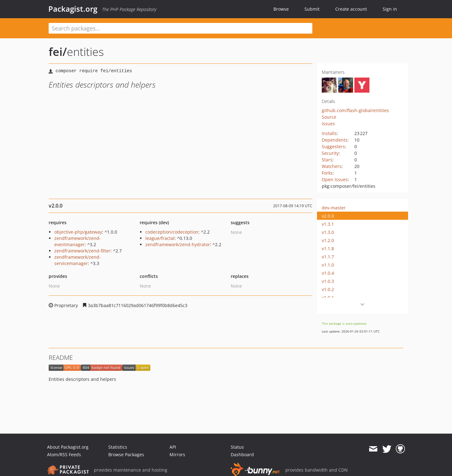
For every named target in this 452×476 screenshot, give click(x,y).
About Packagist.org (68, 447)
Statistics (118, 447)
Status (237, 447)
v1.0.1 (328, 297)
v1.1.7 (328, 257)
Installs (329, 133)
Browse (281, 9)
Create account (351, 9)
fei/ (58, 52)
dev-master (334, 208)
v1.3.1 (328, 224)
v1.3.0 (328, 232)
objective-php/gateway (78, 232)
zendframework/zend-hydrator (178, 244)
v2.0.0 (328, 216)
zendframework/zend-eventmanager (78, 241)
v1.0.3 (328, 281)
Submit (312, 9)
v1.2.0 (328, 240)
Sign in (390, 9)
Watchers (332, 166)
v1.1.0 (328, 265)
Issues (328, 124)
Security (330, 153)
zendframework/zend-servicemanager (78, 260)
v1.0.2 (328, 289)
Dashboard (242, 454)
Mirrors (177, 454)
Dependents (335, 140)
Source (329, 117)
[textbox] (180, 28)
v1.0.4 (328, 273)
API (173, 447)
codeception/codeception (172, 232)
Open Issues (335, 179)
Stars (327, 160)
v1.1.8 (328, 249)
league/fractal (160, 238)
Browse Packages (126, 454)
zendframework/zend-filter (82, 251)
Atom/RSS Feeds (64, 454)
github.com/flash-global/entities (355, 110)
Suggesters (333, 146)
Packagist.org (73, 9)
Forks (327, 173)
